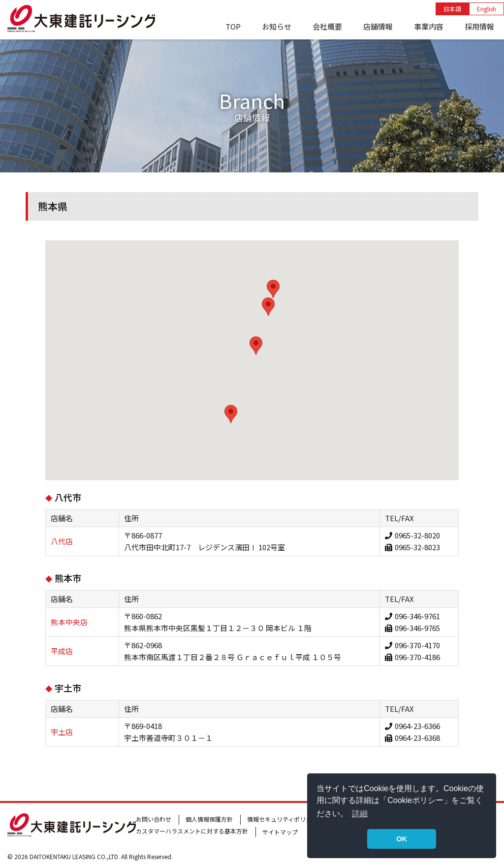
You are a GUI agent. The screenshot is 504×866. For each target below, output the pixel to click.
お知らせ (277, 26)
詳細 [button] (360, 814)
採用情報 (479, 26)
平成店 (62, 651)
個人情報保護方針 (209, 819)
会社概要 (327, 26)
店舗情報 (378, 26)
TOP (233, 26)
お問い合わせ (154, 819)
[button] (231, 414)
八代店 (62, 541)
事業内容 (429, 26)
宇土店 (62, 732)
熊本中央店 (69, 622)
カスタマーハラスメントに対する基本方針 (192, 831)
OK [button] (402, 839)
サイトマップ (280, 832)
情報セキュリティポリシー (282, 819)
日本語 (452, 9)
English (487, 9)
